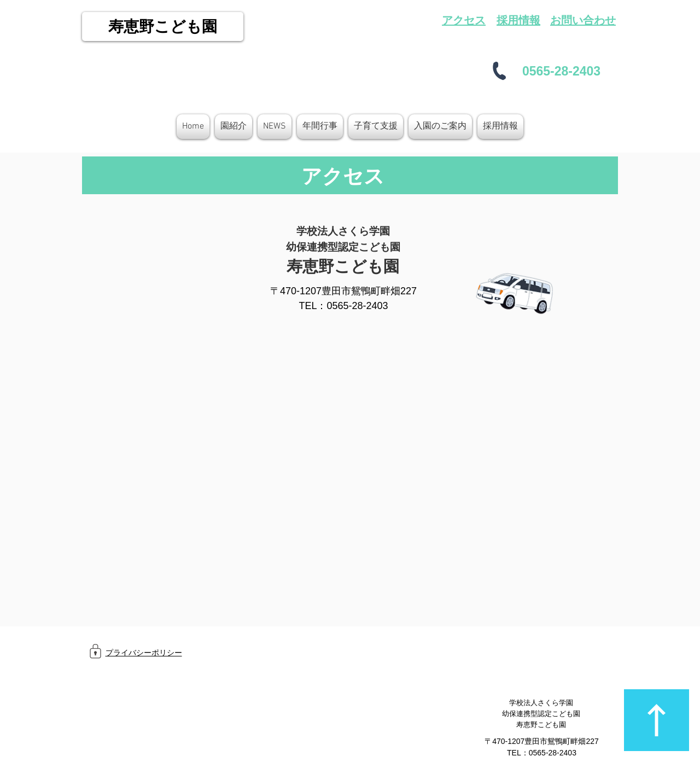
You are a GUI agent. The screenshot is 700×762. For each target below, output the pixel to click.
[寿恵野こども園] (163, 27)
